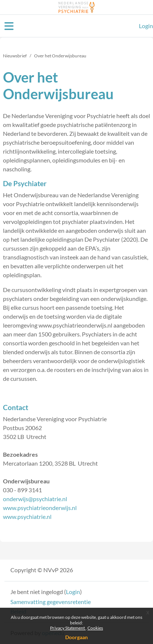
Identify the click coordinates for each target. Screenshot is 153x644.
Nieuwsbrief (15, 56)
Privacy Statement (68, 628)
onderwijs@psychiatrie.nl (35, 499)
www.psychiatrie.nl (27, 516)
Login (146, 26)
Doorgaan (76, 637)
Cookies (95, 628)
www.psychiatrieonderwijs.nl (40, 508)
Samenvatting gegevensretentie (51, 602)
